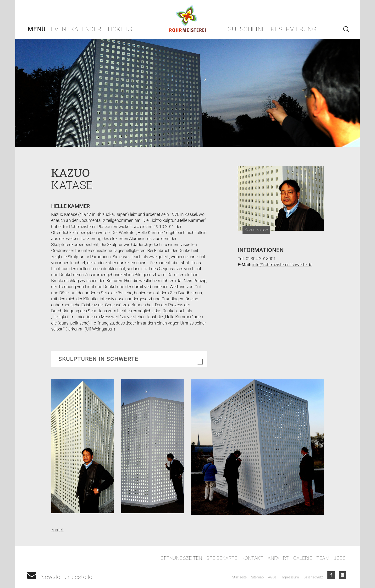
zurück (58, 530)
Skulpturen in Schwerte (98, 359)
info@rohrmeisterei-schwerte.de (282, 265)
